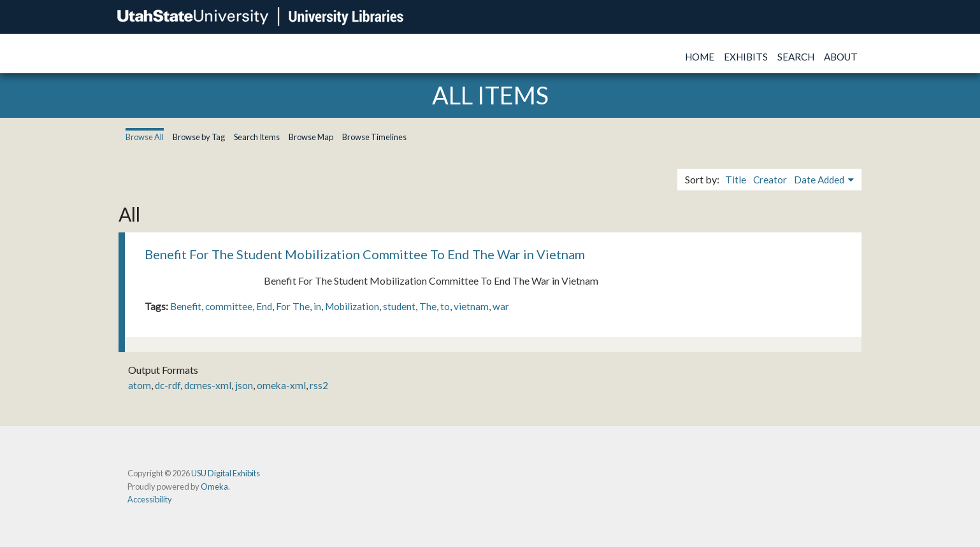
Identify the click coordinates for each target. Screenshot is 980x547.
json (244, 385)
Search (796, 57)
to (445, 306)
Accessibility (150, 499)
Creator (770, 180)
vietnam (471, 306)
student (399, 306)
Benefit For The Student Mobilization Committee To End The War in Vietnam (365, 254)
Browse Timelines (374, 137)
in (317, 306)
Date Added (820, 180)
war (501, 306)
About (841, 57)
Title (736, 180)
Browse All (145, 137)
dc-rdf (168, 385)
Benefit (186, 306)
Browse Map (311, 137)
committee (229, 306)
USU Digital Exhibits (226, 473)
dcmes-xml (208, 385)
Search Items (257, 137)
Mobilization (352, 306)
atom (140, 385)
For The (293, 306)
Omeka (214, 487)
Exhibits (746, 57)
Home (700, 57)
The (428, 306)
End (264, 306)
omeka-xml (281, 385)
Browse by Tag (199, 137)
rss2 (319, 385)
